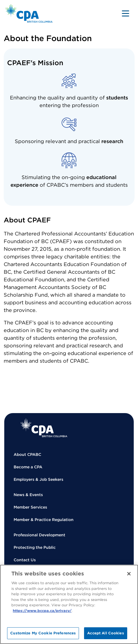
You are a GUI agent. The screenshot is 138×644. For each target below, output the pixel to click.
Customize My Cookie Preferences (43, 633)
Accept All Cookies (105, 633)
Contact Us (25, 560)
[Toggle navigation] (126, 13)
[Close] (129, 574)
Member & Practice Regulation (44, 520)
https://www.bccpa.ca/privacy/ (42, 611)
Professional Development (39, 535)
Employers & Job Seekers (38, 479)
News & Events (28, 495)
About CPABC (27, 454)
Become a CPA (28, 467)
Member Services (30, 507)
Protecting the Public (35, 547)
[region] (69, 604)
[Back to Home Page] (29, 13)
